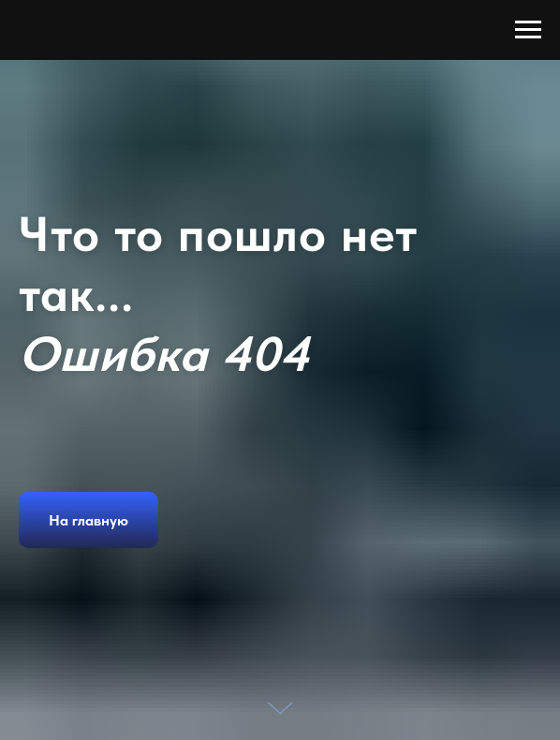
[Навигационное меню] (528, 30)
